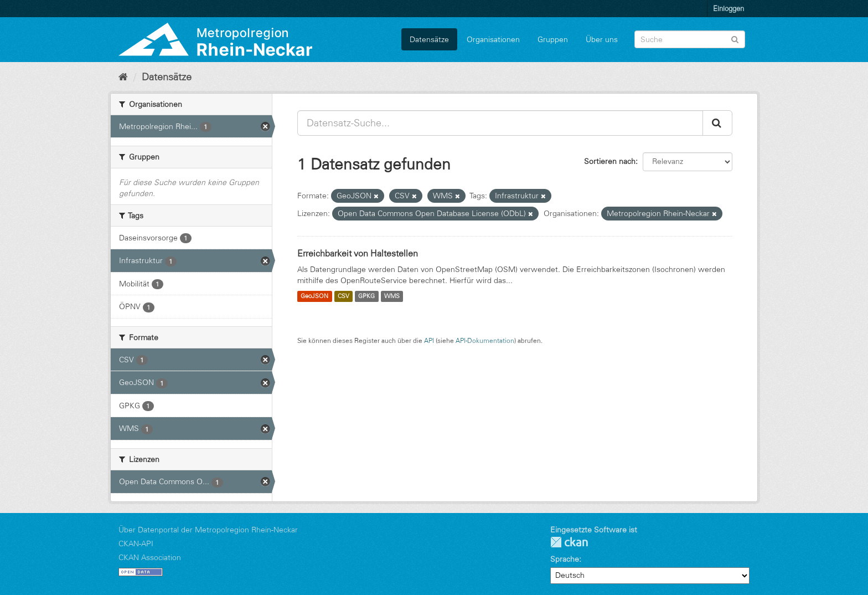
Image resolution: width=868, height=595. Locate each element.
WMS (392, 296)
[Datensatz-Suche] (690, 39)
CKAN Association (150, 557)
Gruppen (553, 39)
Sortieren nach (610, 161)
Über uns (602, 39)
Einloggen (728, 8)
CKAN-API (136, 543)
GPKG (366, 296)
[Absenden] (735, 39)
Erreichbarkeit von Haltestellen (358, 253)
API (429, 340)
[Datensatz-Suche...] (500, 123)
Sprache (565, 559)
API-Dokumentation (485, 340)
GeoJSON (314, 296)
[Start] (123, 77)
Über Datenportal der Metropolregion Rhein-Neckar (208, 530)
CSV (343, 296)
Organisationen (493, 39)
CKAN (569, 542)
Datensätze (429, 39)
